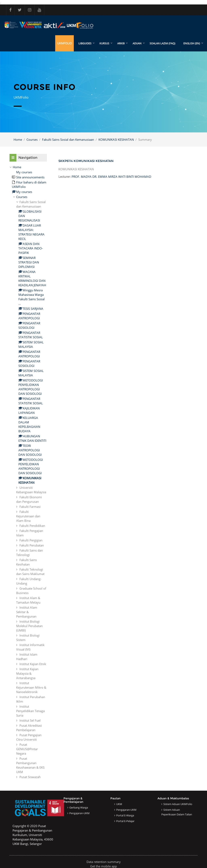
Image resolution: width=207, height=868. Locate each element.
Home (18, 140)
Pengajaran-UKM (79, 813)
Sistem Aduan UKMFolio (178, 804)
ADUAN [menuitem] (137, 43)
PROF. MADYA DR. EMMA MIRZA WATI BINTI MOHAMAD (111, 177)
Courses (32, 140)
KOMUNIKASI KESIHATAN (116, 140)
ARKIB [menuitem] (121, 43)
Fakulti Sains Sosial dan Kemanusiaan (68, 140)
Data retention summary (104, 862)
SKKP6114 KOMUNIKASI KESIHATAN (86, 161)
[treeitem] (28, 472)
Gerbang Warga (79, 807)
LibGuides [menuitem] (85, 43)
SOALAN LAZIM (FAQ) (162, 43)
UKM (119, 804)
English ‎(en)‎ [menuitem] (192, 43)
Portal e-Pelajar (125, 821)
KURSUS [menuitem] (104, 43)
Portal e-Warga (125, 815)
